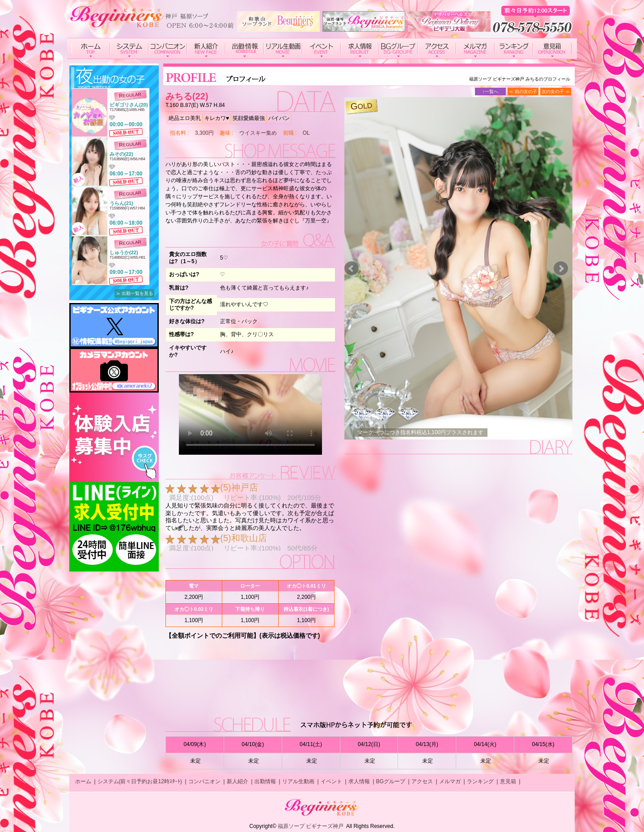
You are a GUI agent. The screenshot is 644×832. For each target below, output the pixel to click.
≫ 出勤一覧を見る (134, 293)
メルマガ (450, 781)
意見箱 (508, 781)
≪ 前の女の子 (523, 92)
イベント (331, 781)
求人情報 (359, 781)
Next (561, 269)
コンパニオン (204, 781)
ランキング (480, 781)
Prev (352, 269)
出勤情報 (265, 781)
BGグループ (391, 781)
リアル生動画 (298, 781)
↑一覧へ (490, 92)
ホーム (83, 781)
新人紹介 (237, 781)
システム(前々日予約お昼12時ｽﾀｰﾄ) (140, 781)
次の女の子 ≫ (556, 92)
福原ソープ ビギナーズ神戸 (311, 826)
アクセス (422, 781)
